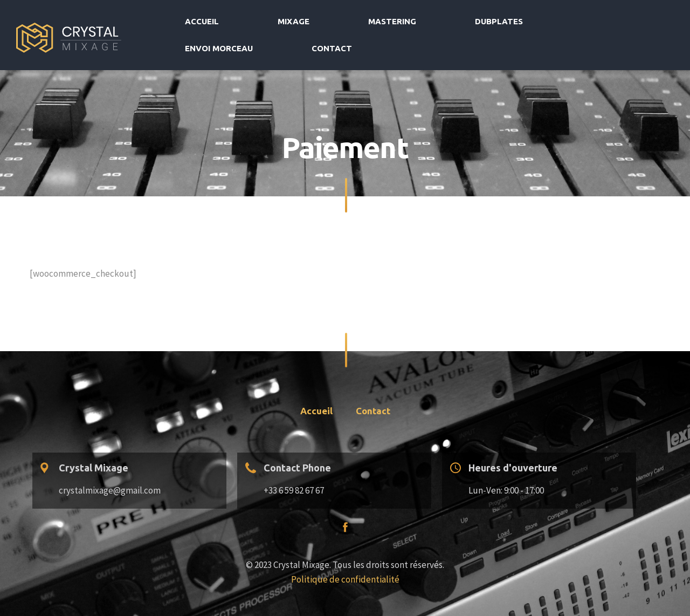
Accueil (299, 24)
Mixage (354, 24)
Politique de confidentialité (345, 557)
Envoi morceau (564, 24)
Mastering (415, 24)
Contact (639, 24)
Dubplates (485, 24)
